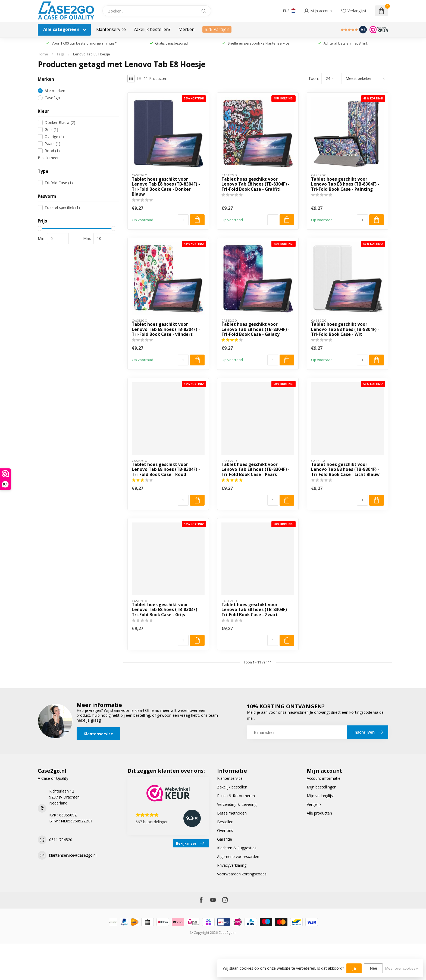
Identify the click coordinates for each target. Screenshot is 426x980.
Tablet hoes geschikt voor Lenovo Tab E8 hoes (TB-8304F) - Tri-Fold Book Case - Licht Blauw (345, 470)
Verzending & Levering (237, 804)
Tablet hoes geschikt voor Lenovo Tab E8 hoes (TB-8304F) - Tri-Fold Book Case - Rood (166, 470)
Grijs (51, 129)
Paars (52, 144)
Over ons (225, 830)
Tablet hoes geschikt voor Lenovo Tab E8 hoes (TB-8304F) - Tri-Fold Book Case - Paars (256, 470)
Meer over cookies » (402, 968)
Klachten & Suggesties (237, 848)
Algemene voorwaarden (238, 857)
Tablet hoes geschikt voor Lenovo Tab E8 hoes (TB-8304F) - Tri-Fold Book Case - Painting (345, 184)
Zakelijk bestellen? (152, 29)
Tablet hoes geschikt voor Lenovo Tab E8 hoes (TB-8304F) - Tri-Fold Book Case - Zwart (256, 610)
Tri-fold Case (59, 183)
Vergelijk (314, 804)
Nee (373, 968)
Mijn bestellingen (322, 787)
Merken (187, 29)
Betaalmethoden (232, 813)
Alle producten (319, 813)
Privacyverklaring (232, 865)
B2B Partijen (217, 29)
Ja (354, 968)
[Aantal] (183, 220)
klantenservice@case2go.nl (73, 855)
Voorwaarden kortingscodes (242, 874)
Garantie (225, 839)
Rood (52, 151)
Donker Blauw (60, 122)
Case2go (52, 98)
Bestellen (225, 822)
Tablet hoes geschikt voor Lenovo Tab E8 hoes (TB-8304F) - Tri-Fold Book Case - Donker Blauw (166, 187)
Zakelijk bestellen (232, 787)
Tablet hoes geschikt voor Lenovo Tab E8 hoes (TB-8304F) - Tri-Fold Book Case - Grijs (166, 610)
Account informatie (324, 778)
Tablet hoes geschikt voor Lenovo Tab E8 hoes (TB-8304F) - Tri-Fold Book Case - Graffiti (256, 184)
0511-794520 (61, 840)
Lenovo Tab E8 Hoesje (92, 54)
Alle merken (55, 91)
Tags (61, 54)
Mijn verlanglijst (320, 796)
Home (43, 54)
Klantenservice (111, 29)
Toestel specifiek (62, 207)
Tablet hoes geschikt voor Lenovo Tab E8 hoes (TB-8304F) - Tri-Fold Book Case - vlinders (166, 329)
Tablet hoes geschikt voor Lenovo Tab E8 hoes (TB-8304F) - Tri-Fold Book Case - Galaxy (256, 329)
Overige (54, 137)
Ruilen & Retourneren (236, 796)
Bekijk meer (48, 158)
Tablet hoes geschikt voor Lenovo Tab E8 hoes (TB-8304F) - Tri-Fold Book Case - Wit (345, 329)
